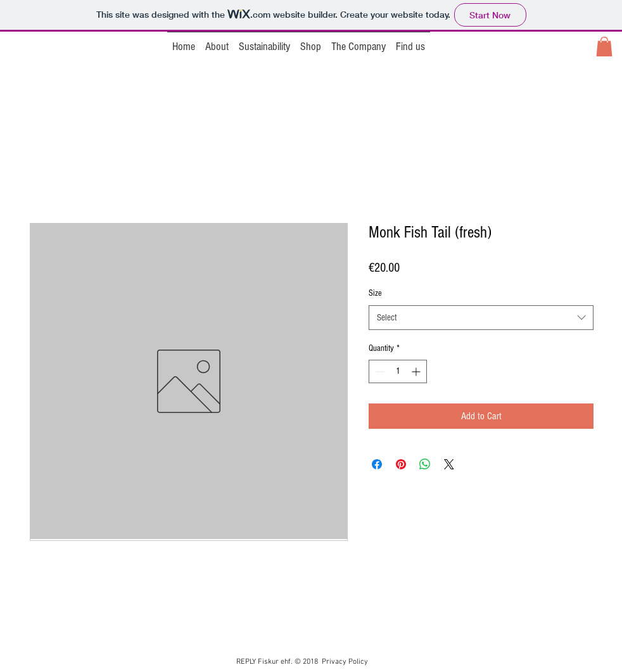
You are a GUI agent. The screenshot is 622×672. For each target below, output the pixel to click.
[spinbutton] (398, 371)
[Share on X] (449, 464)
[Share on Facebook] (377, 464)
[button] (604, 47)
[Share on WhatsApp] (425, 464)
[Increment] (417, 371)
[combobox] (481, 318)
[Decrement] (378, 371)
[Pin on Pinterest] (401, 464)
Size (375, 293)
